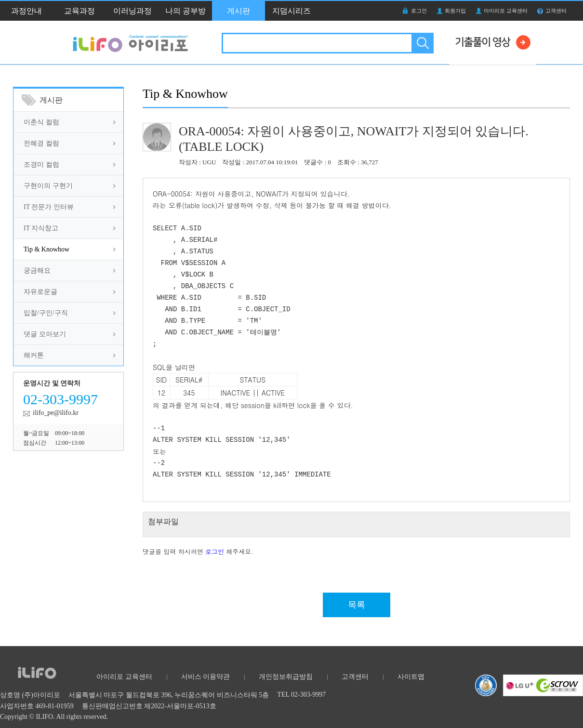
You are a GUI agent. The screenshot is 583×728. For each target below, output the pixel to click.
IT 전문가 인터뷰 (49, 207)
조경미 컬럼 (41, 165)
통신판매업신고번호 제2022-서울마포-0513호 (149, 706)
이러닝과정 (132, 11)
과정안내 (26, 11)
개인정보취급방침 (286, 677)
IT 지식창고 (41, 228)
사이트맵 (411, 677)
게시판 (238, 11)
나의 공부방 (185, 11)
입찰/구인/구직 (46, 313)
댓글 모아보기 (45, 334)
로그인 (419, 11)
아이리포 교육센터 (506, 11)
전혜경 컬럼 (41, 143)
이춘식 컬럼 (41, 122)
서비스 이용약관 (206, 677)
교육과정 (79, 11)
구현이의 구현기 (48, 186)
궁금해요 (37, 271)
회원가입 (455, 11)
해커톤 (34, 355)
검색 (422, 43)
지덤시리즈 (291, 11)
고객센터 (556, 11)
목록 (357, 605)
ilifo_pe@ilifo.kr (56, 413)
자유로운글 (40, 292)
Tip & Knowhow (46, 249)
